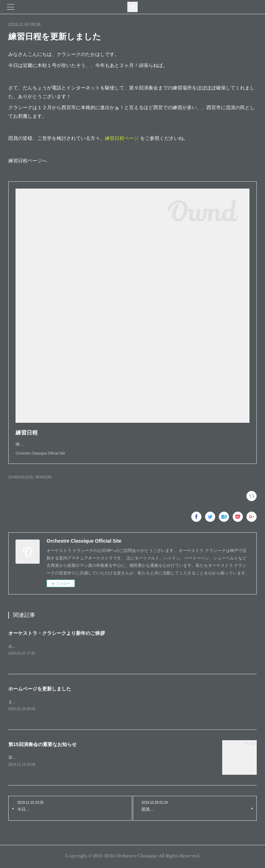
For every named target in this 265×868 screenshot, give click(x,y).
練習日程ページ (122, 138)
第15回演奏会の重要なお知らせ (42, 745)
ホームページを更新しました (40, 689)
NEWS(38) (43, 477)
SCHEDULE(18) (21, 477)
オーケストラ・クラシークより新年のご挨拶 (57, 633)
